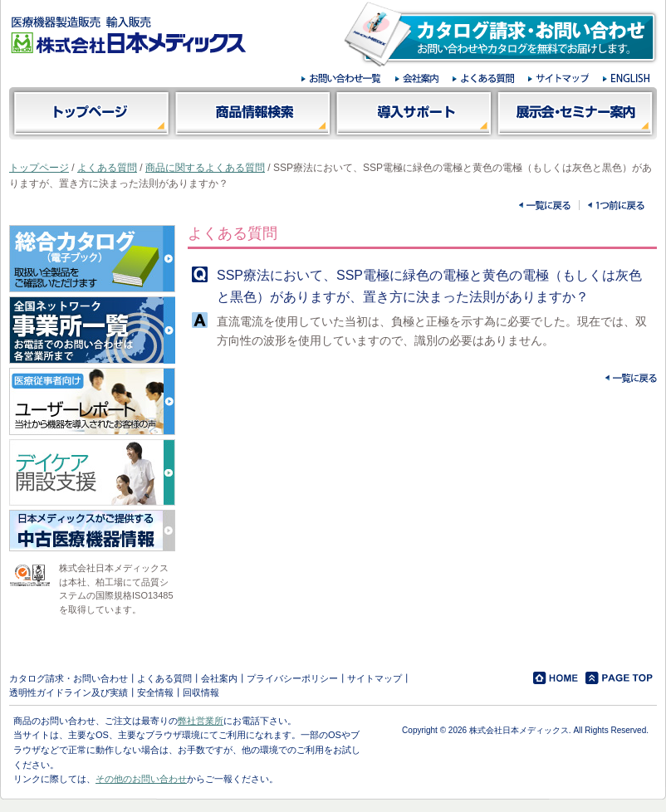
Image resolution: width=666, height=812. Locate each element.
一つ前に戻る (616, 205)
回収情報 (201, 692)
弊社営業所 (201, 721)
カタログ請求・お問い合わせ (69, 678)
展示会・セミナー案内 (576, 113)
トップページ (90, 113)
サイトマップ (375, 678)
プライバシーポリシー (292, 678)
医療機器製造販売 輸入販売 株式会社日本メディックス (128, 35)
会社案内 (219, 678)
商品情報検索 (252, 113)
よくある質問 (107, 168)
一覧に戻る (545, 205)
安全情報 (155, 692)
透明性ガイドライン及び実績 (69, 692)
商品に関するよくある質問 (205, 168)
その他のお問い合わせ (141, 779)
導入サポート (414, 113)
